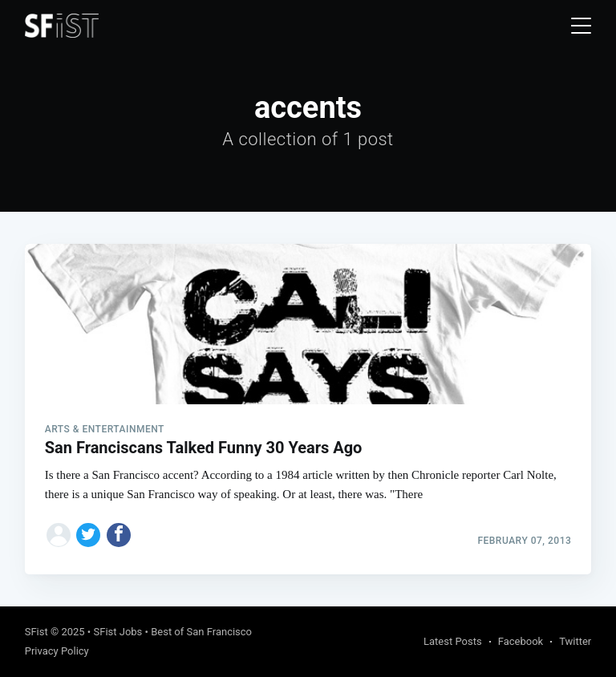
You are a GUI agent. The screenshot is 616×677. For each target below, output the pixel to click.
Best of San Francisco (201, 632)
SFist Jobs (118, 632)
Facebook (521, 641)
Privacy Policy (57, 651)
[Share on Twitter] (88, 535)
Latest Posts (453, 641)
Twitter (575, 641)
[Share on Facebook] (119, 535)
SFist (36, 632)
